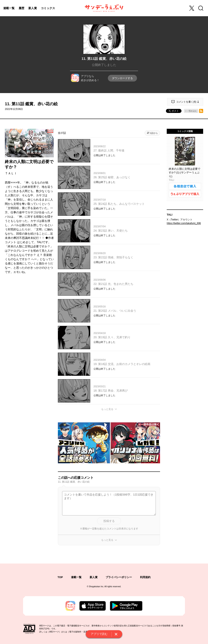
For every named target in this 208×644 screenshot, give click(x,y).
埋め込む (193, 111)
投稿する (109, 521)
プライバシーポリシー (119, 577)
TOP (60, 577)
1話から (154, 133)
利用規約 (145, 577)
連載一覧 (9, 8)
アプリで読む (99, 634)
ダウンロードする (122, 78)
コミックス (48, 8)
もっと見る (107, 409)
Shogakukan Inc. (96, 587)
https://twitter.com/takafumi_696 (184, 223)
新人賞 (33, 8)
